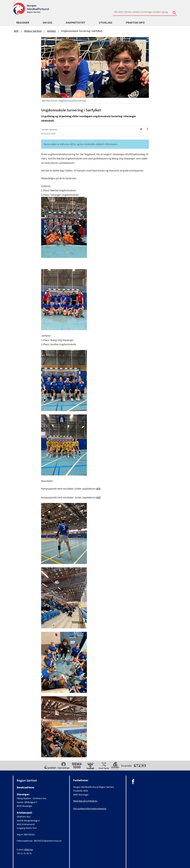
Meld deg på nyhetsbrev (85, 801)
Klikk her (29, 850)
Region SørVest (33, 31)
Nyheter (52, 31)
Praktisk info (135, 23)
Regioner (23, 23)
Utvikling (105, 23)
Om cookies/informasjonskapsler (90, 808)
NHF (16, 31)
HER (98, 489)
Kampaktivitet (75, 23)
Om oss (47, 23)
